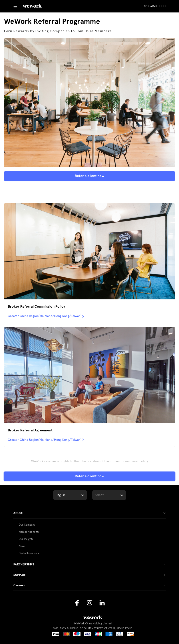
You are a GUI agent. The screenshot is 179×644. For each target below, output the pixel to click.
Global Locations (29, 553)
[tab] (89, 513)
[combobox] (56, 495)
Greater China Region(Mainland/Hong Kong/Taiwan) (46, 316)
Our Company (27, 525)
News (22, 546)
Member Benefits (29, 532)
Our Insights (26, 539)
